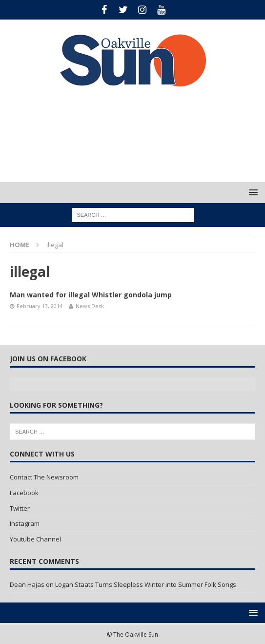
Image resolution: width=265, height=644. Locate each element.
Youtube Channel (35, 539)
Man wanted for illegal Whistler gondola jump (91, 295)
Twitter (20, 508)
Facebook (24, 493)
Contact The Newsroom (44, 477)
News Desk (90, 306)
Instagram (25, 523)
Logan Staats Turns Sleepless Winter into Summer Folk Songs (146, 584)
